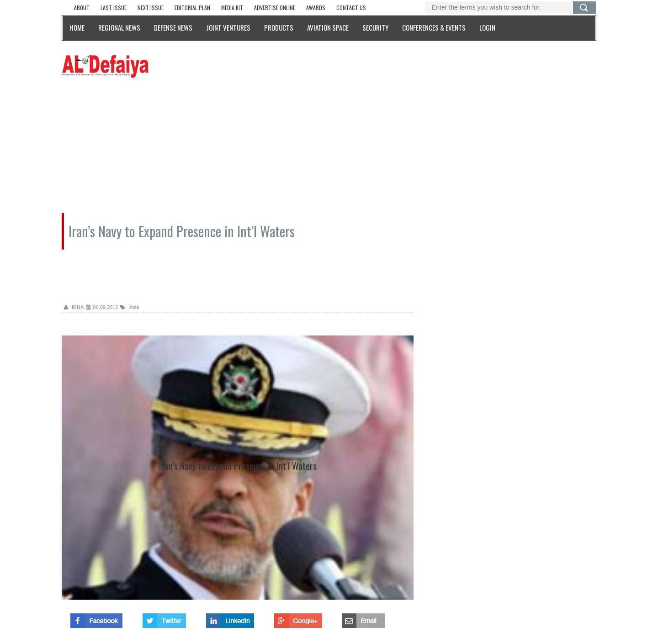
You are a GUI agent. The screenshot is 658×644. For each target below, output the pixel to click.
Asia (130, 307)
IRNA (74, 307)
